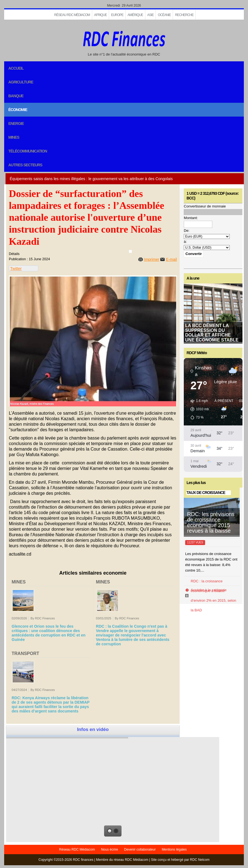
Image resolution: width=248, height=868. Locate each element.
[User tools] (130, 251)
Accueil (16, 68)
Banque (16, 96)
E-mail (171, 259)
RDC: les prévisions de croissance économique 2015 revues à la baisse (211, 522)
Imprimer (152, 259)
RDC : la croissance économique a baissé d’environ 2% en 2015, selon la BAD (213, 596)
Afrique (100, 15)
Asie (150, 15)
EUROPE (117, 15)
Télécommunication (28, 151)
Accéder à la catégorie (209, 590)
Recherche (184, 15)
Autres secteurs (25, 165)
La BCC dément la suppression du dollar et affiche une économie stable (212, 333)
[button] (198, 409)
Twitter (16, 269)
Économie (18, 110)
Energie (16, 123)
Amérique (135, 15)
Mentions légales (174, 849)
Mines (14, 137)
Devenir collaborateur (140, 849)
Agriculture (21, 82)
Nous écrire (109, 849)
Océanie (164, 15)
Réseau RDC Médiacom (72, 15)
